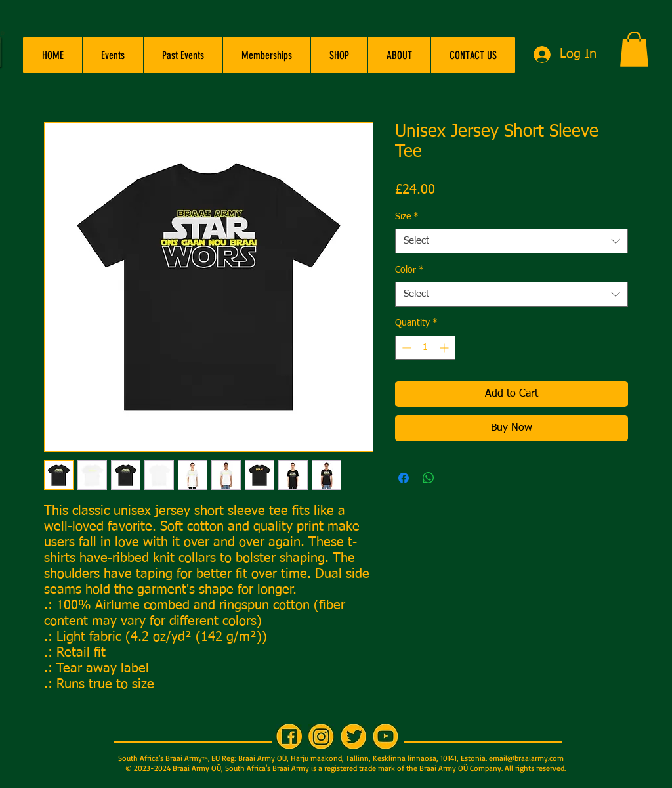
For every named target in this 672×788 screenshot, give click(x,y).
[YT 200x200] (386, 736)
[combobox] (512, 241)
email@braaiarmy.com (526, 758)
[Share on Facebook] (404, 478)
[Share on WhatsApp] (429, 478)
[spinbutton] (425, 348)
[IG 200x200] (321, 736)
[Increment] (445, 348)
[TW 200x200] (353, 736)
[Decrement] (405, 348)
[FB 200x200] (289, 736)
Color (409, 270)
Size (407, 217)
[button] (113, 55)
